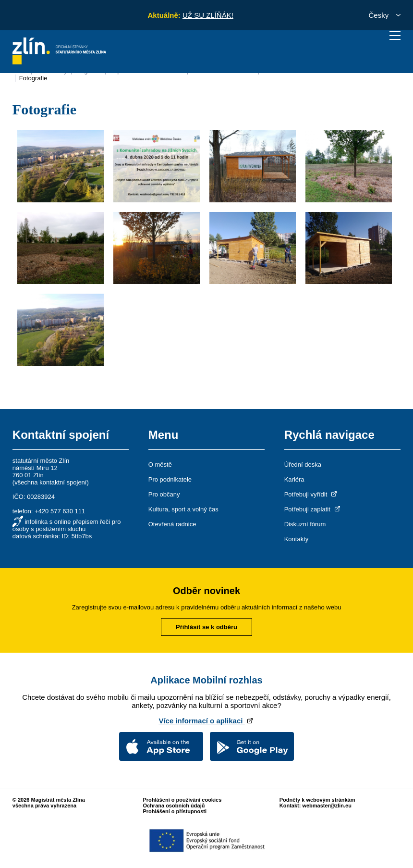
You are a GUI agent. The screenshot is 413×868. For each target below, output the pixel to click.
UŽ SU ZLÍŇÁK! (208, 15)
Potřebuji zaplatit (313, 509)
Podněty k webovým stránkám (317, 800)
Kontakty (297, 539)
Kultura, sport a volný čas (183, 509)
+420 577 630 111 (60, 511)
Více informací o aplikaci (206, 721)
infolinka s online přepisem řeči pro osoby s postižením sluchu (67, 525)
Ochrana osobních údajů (174, 806)
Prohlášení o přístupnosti (175, 811)
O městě (160, 465)
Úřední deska (303, 465)
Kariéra (294, 479)
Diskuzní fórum (305, 524)
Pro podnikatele (170, 479)
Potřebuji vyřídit (311, 494)
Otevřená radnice (172, 524)
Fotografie (33, 78)
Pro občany (164, 494)
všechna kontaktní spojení (50, 482)
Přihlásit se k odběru (206, 627)
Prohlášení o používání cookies (182, 800)
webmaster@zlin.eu (327, 806)
